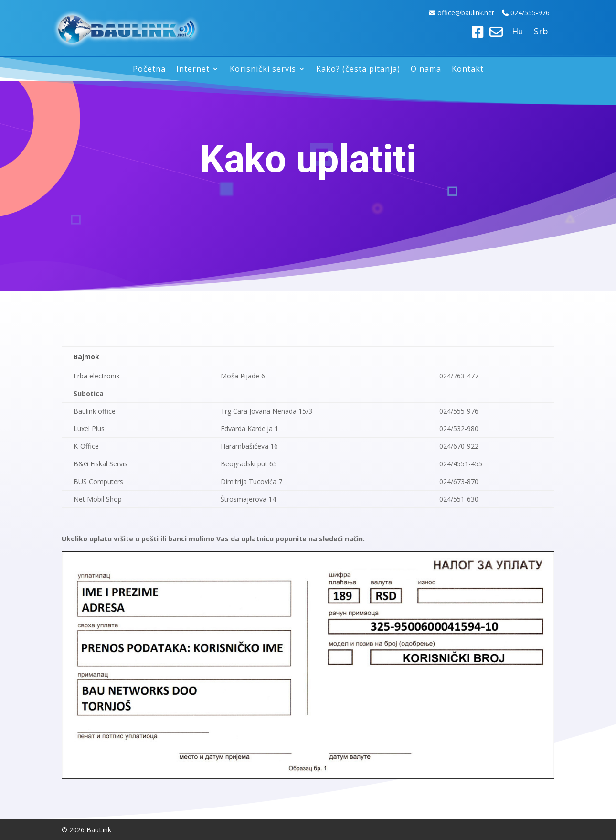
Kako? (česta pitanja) (358, 70)
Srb (541, 32)
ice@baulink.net (471, 13)
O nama (426, 70)
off (443, 13)
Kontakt (468, 70)
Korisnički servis (263, 70)
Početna (149, 70)
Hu (518, 32)
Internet (193, 70)
